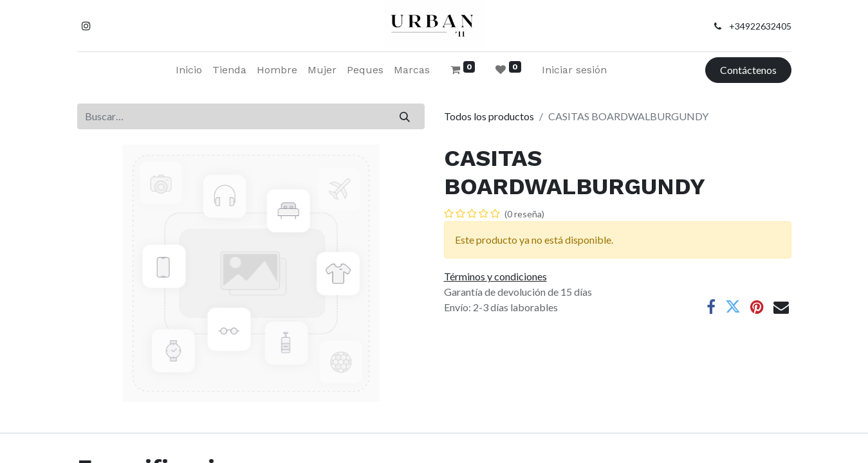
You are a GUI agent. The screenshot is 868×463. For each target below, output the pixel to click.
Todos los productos (489, 116)
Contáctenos (748, 70)
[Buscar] (404, 116)
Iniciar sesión (574, 70)
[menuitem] (189, 70)
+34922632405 (760, 26)
